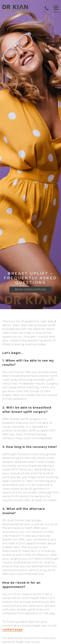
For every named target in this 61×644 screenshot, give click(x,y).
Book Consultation (31, 290)
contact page (13, 630)
